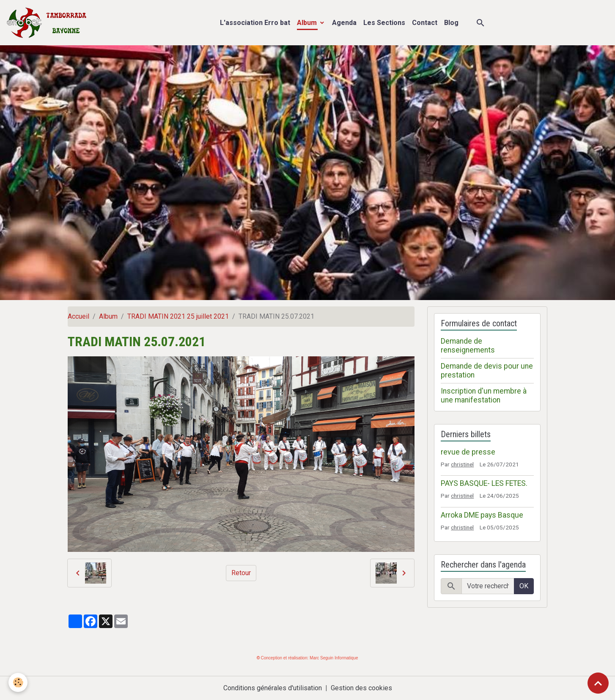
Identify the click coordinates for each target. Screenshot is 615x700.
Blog (451, 23)
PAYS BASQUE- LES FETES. (484, 483)
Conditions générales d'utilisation (273, 688)
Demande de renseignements (468, 346)
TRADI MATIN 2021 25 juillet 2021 (178, 316)
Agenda (344, 23)
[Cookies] (18, 682)
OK (524, 586)
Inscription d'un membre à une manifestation (484, 395)
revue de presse (468, 452)
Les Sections (384, 23)
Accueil (78, 316)
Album (308, 23)
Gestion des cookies (361, 688)
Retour (241, 573)
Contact (425, 23)
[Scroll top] (598, 683)
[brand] (48, 23)
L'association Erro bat (255, 23)
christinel (462, 464)
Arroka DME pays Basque (482, 515)
